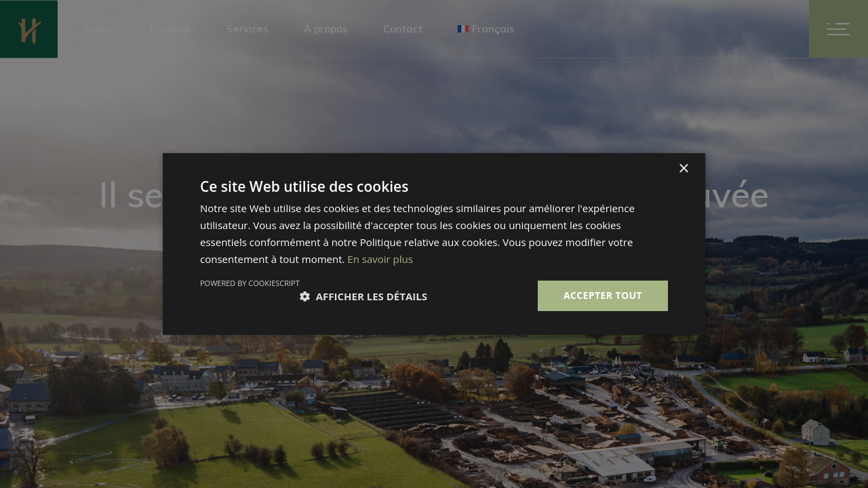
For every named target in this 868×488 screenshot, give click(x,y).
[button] (363, 296)
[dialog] (434, 244)
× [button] (683, 169)
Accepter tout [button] (603, 295)
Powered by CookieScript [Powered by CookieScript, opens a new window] (250, 283)
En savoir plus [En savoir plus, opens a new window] (380, 259)
